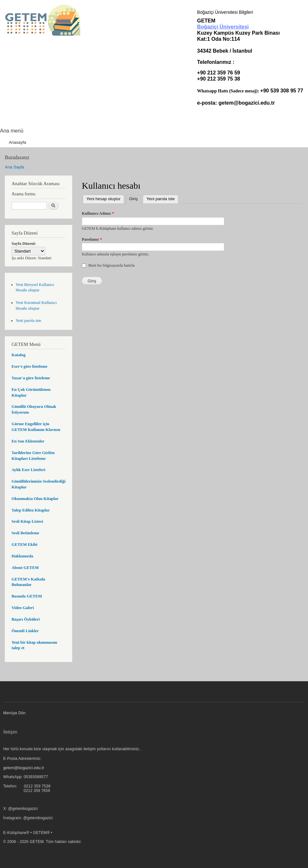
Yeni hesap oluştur (103, 199)
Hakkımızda (22, 556)
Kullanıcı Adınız (98, 213)
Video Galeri (23, 608)
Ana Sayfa (14, 167)
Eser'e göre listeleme (30, 366)
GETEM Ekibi (25, 545)
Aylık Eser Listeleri (28, 470)
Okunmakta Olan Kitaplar (35, 499)
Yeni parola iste (29, 321)
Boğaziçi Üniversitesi (223, 27)
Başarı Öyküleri (26, 619)
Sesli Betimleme (25, 533)
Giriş (135, 198)
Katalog (18, 355)
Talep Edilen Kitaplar (31, 510)
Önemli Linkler (25, 631)
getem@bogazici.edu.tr (247, 103)
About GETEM (25, 568)
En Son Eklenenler (28, 441)
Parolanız (92, 239)
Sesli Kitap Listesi (27, 521)
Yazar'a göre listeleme (31, 378)
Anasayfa (17, 142)
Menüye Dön (14, 713)
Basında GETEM (27, 596)
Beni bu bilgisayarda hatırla (112, 265)
